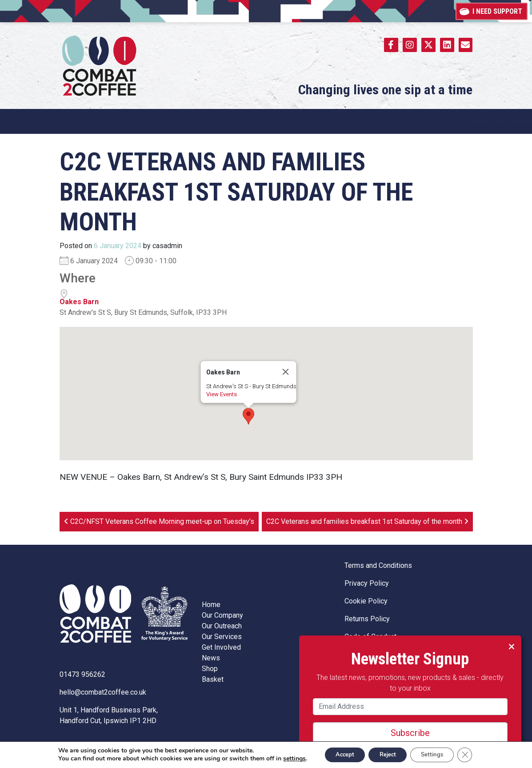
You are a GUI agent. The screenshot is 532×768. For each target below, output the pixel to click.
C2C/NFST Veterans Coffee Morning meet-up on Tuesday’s (159, 521)
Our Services (222, 637)
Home (211, 605)
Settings (443, 754)
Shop (210, 669)
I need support (492, 11)
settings (286, 758)
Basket (213, 679)
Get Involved (221, 647)
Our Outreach (222, 626)
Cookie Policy (366, 601)
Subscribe (399, 721)
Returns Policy (367, 619)
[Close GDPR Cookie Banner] (480, 754)
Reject (391, 754)
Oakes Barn (79, 302)
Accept (341, 754)
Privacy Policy (367, 583)
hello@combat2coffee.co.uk (103, 692)
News (211, 658)
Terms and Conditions (378, 565)
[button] (248, 416)
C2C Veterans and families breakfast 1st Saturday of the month (367, 521)
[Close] (285, 372)
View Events (221, 394)
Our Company (222, 615)
